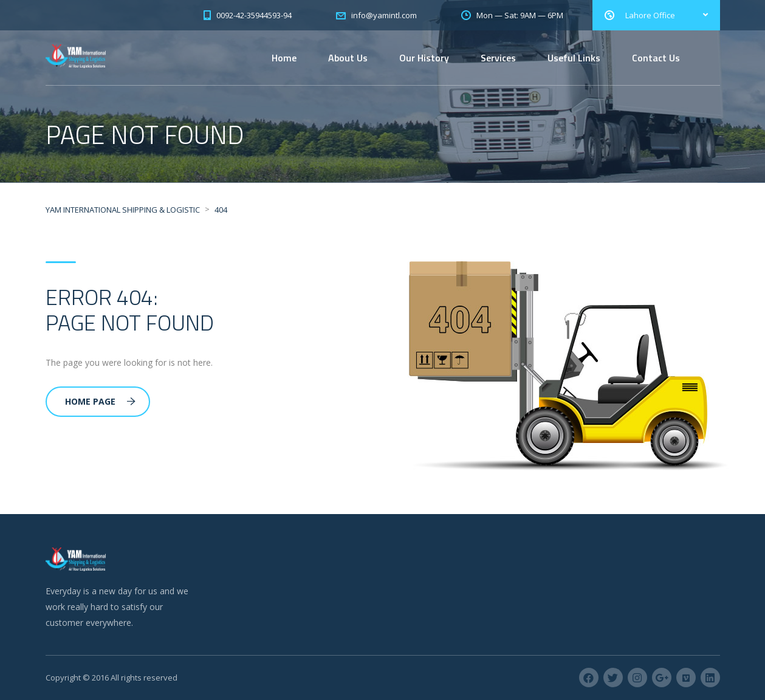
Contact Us (656, 58)
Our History (424, 58)
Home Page (100, 401)
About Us (348, 58)
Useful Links (574, 58)
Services (498, 58)
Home (284, 58)
